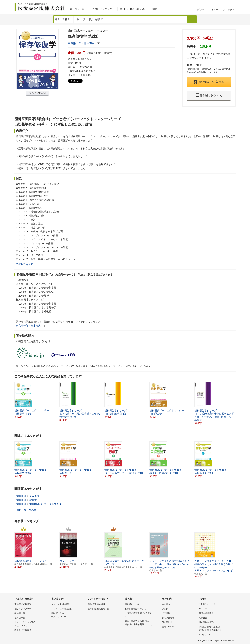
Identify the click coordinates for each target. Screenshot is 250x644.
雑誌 (155, 9)
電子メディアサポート (25, 609)
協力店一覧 (20, 618)
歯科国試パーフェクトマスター (47, 504)
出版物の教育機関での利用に (142, 615)
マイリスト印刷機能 (61, 604)
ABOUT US (167, 622)
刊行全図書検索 (206, 613)
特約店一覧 (20, 613)
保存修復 (34, 496)
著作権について (132, 604)
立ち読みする (36, 93)
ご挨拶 (165, 609)
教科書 (33, 500)
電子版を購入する (209, 96)
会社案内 (166, 604)
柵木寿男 (89, 43)
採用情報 (166, 613)
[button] (233, 400)
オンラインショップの (32, 624)
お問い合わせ (168, 618)
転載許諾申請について (135, 609)
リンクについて (206, 634)
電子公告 (203, 618)
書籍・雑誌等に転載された (142, 623)
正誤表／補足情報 (23, 604)
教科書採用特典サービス (26, 630)
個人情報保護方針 (207, 622)
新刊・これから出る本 (132, 9)
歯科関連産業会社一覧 (99, 609)
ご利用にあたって (207, 604)
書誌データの (69, 615)
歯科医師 (21, 496)
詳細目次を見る (25, 264)
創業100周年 (168, 627)
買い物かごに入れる (209, 82)
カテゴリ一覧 (77, 9)
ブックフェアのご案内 (62, 609)
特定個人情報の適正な (216, 629)
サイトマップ (205, 609)
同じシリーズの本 (26, 510)
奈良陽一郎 (75, 43)
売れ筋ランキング (102, 9)
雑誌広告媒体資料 (97, 604)
